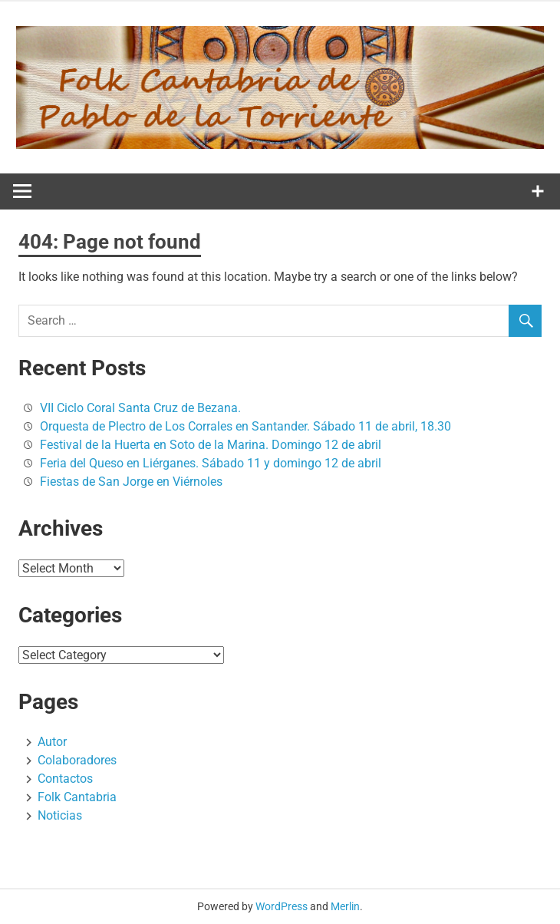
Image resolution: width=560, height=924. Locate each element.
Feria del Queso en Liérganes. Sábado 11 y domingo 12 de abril (211, 463)
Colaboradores (77, 760)
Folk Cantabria (77, 797)
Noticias (60, 815)
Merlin (345, 906)
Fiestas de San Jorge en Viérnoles (131, 482)
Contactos (65, 779)
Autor (52, 742)
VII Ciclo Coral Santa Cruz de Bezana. (140, 408)
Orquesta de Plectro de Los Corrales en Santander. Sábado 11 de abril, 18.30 (245, 426)
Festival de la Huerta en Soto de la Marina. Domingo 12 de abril (211, 445)
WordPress (282, 906)
